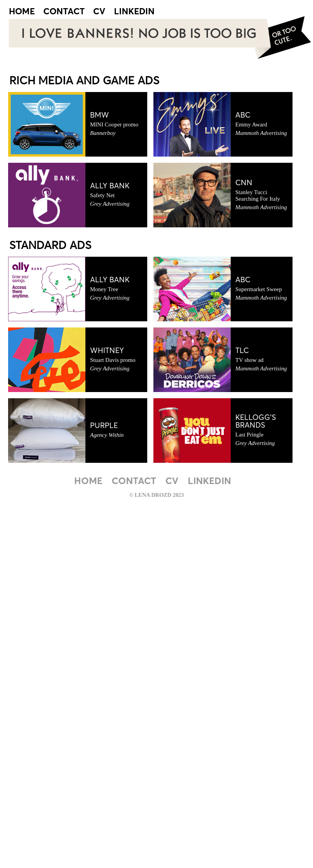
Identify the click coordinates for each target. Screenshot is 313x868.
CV (99, 12)
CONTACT (64, 12)
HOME (22, 12)
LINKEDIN (134, 12)
